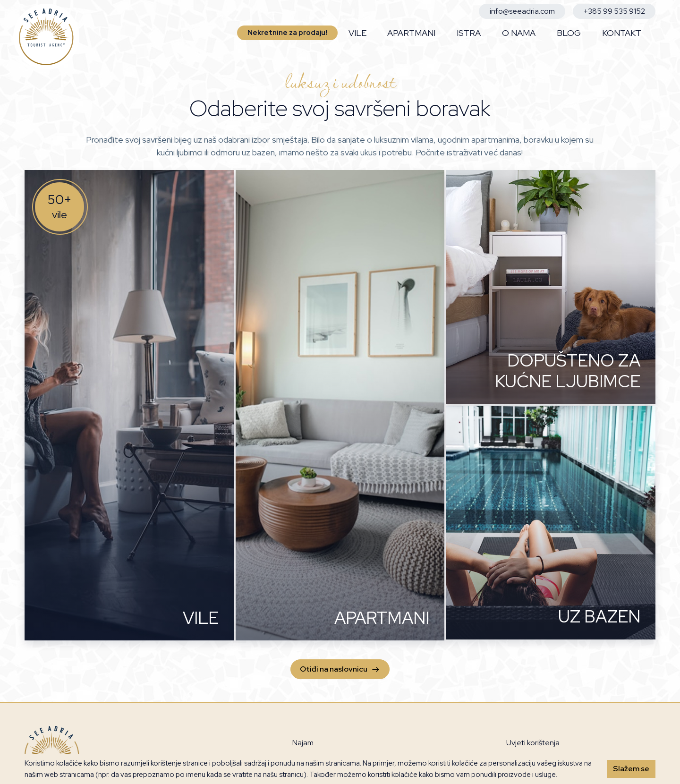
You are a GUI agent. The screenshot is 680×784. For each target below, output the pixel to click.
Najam (303, 743)
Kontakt (622, 33)
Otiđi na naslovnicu (340, 669)
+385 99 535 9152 (614, 11)
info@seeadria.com (522, 11)
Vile (357, 33)
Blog (569, 33)
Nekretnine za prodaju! (287, 33)
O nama (519, 33)
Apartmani (411, 33)
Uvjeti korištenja (533, 743)
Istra (469, 33)
